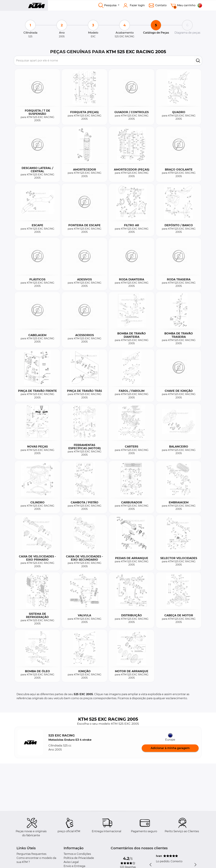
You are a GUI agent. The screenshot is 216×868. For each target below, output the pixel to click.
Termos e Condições (77, 854)
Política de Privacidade (79, 858)
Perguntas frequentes (31, 854)
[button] (30, 742)
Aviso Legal (71, 862)
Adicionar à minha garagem (170, 748)
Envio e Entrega (74, 866)
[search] (198, 61)
